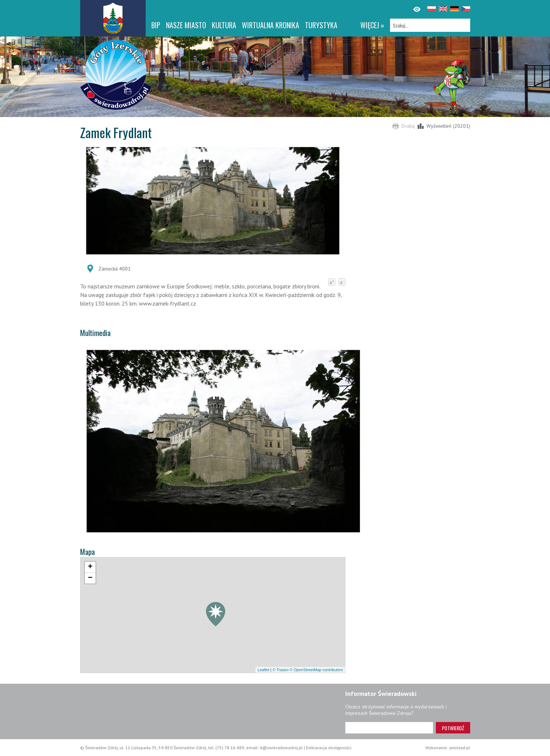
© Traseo (280, 670)
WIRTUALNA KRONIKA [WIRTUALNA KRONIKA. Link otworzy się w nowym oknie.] (271, 25)
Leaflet (263, 670)
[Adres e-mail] (389, 728)
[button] (216, 616)
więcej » (372, 25)
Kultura (224, 25)
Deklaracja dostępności (329, 748)
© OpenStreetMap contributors (316, 670)
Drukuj (408, 126)
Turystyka (321, 25)
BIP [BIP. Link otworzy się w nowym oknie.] (156, 25)
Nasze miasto (186, 25)
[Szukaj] (430, 25)
